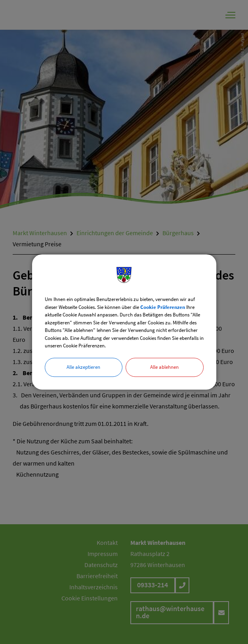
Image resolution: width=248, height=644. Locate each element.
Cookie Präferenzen (163, 307)
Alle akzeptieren (83, 367)
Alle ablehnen (164, 367)
